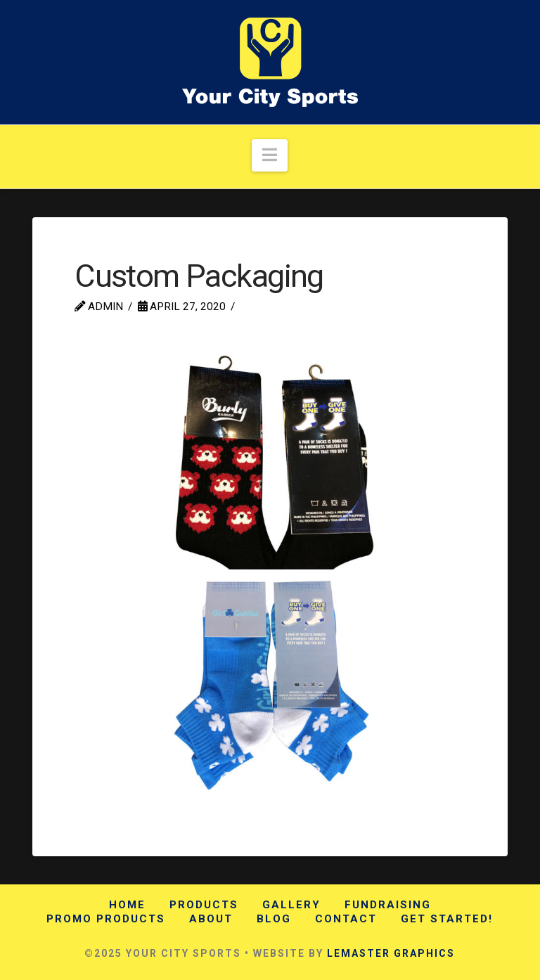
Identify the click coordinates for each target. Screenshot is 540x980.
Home (127, 905)
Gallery (291, 905)
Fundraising (388, 905)
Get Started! (447, 919)
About (211, 919)
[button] (270, 156)
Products (204, 905)
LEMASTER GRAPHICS (391, 953)
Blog (274, 919)
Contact (346, 919)
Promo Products (106, 919)
